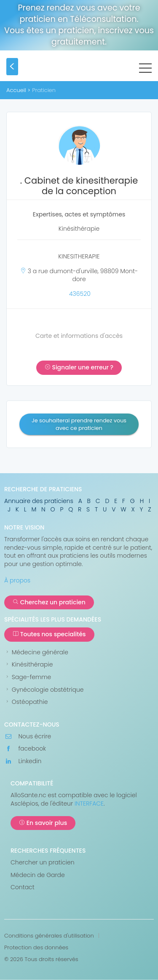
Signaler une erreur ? (79, 367)
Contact (23, 887)
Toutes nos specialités (49, 634)
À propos (17, 580)
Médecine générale (36, 652)
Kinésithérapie (28, 665)
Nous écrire (28, 736)
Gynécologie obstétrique (44, 690)
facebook (25, 749)
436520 (80, 294)
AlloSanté (80, 68)
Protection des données (36, 948)
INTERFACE (89, 803)
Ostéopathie (26, 702)
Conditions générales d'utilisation (49, 936)
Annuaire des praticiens (39, 501)
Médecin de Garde (38, 875)
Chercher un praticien (43, 863)
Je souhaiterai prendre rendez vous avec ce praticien (79, 424)
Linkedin (23, 761)
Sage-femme (28, 677)
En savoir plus (43, 823)
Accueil (16, 90)
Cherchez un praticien (49, 602)
